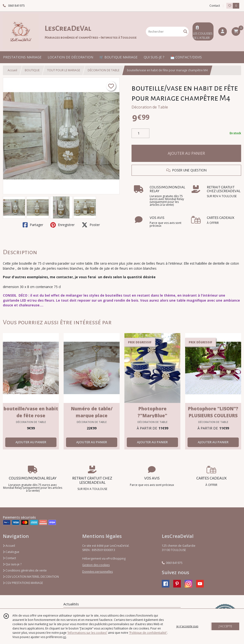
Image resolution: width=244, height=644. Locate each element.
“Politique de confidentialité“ (148, 633)
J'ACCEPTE (225, 626)
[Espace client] (223, 31)
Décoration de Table (150, 107)
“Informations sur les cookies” (87, 633)
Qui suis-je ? (12, 564)
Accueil (12, 70)
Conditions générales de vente (25, 570)
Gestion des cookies (96, 565)
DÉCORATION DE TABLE (104, 70)
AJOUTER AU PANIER (186, 153)
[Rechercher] (185, 32)
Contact (215, 6)
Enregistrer (62, 225)
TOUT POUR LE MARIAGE (64, 70)
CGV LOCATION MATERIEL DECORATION (31, 577)
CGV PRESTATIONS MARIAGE (23, 583)
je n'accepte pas (187, 626)
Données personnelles (97, 572)
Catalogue (11, 552)
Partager (33, 225)
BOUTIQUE (32, 70)
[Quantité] (140, 133)
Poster (91, 225)
